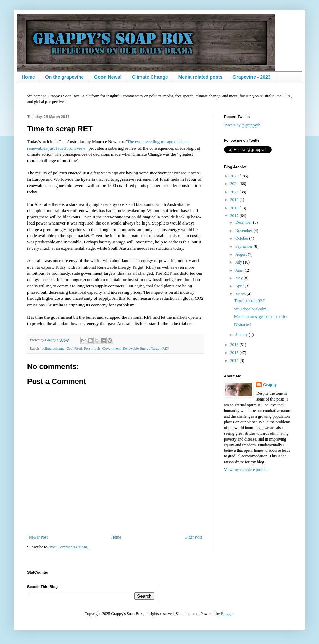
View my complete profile (245, 470)
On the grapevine (64, 77)
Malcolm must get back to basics (261, 317)
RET (166, 348)
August (242, 254)
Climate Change (150, 77)
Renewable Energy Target (141, 348)
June (239, 270)
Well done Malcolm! (251, 309)
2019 (235, 200)
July (239, 262)
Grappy (270, 385)
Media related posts (200, 77)
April (240, 286)
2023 (235, 192)
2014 (235, 360)
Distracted (242, 325)
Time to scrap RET (250, 301)
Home (28, 77)
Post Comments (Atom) (69, 547)
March (241, 294)
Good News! (108, 77)
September (244, 246)
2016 (235, 345)
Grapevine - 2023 (251, 77)
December (244, 222)
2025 (235, 176)
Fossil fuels (92, 348)
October (242, 238)
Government (112, 348)
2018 (235, 208)
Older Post (193, 537)
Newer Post (38, 537)
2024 (235, 184)
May (239, 278)
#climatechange (53, 348)
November (244, 231)
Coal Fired (74, 348)
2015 (235, 353)
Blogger (227, 614)
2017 (235, 216)
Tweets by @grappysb (242, 125)
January (242, 335)
